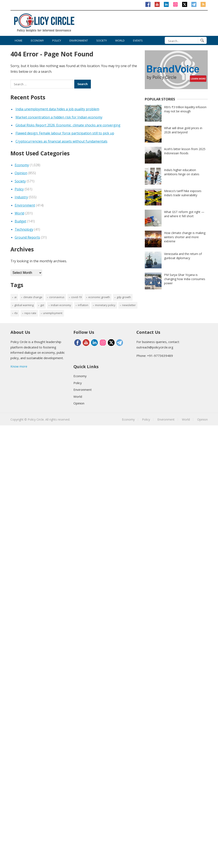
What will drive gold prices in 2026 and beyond (183, 130)
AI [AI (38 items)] (15, 297)
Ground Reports (27, 237)
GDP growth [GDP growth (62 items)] (124, 297)
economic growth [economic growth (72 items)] (99, 297)
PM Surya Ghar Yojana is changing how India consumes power (185, 279)
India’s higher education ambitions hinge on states (182, 172)
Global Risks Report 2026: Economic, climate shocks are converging (68, 125)
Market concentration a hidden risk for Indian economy (59, 117)
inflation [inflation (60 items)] (83, 305)
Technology (24, 229)
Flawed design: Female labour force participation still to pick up (65, 133)
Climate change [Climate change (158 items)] (33, 297)
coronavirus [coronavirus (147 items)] (57, 297)
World (120, 40)
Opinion (21, 173)
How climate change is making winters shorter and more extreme (185, 237)
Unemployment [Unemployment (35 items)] (53, 313)
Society (102, 40)
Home (19, 40)
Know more (19, 366)
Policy (57, 40)
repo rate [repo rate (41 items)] (30, 313)
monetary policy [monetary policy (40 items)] (105, 305)
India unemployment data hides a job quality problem (57, 109)
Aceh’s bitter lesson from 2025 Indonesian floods (185, 151)
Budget (20, 221)
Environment (79, 40)
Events (138, 40)
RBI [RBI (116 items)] (16, 313)
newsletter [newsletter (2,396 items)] (129, 305)
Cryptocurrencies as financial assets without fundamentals (61, 141)
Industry (21, 197)
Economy (37, 40)
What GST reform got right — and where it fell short (184, 214)
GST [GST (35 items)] (42, 305)
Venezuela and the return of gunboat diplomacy (183, 256)
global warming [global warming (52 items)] (24, 305)
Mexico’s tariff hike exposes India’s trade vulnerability (183, 193)
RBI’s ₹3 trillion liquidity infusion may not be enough (185, 109)
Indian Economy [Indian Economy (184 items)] (61, 305)
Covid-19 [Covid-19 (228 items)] (76, 297)
